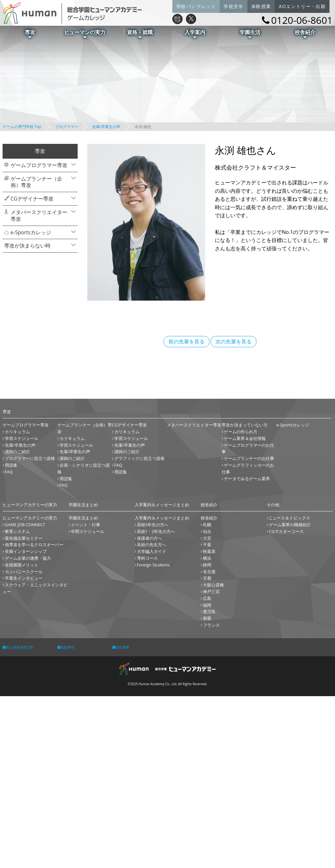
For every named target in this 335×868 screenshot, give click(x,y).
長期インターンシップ (26, 551)
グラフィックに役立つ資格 (139, 458)
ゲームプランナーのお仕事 (249, 458)
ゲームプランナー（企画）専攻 (43, 182)
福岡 (207, 605)
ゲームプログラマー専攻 (43, 165)
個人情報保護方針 (18, 647)
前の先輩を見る (187, 341)
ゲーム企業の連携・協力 (28, 558)
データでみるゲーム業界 (247, 479)
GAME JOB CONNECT (25, 525)
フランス (211, 625)
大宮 (207, 538)
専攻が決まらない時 (39, 246)
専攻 (30, 34)
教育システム (17, 531)
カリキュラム (17, 432)
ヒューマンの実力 (85, 34)
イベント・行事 (86, 525)
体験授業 (261, 6)
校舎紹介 (305, 34)
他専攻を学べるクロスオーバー (34, 545)
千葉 (207, 545)
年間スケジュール (88, 531)
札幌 (207, 525)
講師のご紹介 (17, 452)
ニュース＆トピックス (289, 518)
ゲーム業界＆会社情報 (245, 438)
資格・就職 (140, 34)
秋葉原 (209, 551)
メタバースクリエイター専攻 (43, 215)
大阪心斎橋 (213, 585)
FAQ (9, 472)
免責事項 (66, 647)
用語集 (11, 465)
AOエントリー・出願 (302, 6)
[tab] (40, 165)
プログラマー (67, 127)
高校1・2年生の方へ (156, 531)
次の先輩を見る (234, 341)
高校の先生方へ (152, 545)
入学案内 (195, 34)
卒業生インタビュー (24, 578)
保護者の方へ (149, 538)
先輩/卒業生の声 (106, 127)
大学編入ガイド (152, 551)
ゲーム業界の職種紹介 (290, 525)
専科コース (147, 558)
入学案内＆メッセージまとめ (162, 518)
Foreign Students (153, 565)
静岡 (207, 565)
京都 (207, 578)
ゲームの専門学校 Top (22, 127)
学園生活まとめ (83, 518)
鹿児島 (209, 611)
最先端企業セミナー (24, 538)
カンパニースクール (24, 572)
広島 (207, 598)
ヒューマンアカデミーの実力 (30, 518)
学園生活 (250, 34)
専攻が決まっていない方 (245, 425)
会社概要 (121, 647)
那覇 (207, 618)
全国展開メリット (22, 565)
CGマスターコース (287, 531)
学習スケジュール (22, 438)
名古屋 (209, 572)
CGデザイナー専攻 (43, 199)
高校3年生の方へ (153, 525)
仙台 (207, 531)
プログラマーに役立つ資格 (30, 458)
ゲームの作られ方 (241, 432)
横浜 (207, 558)
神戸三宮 (211, 592)
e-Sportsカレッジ (43, 232)
